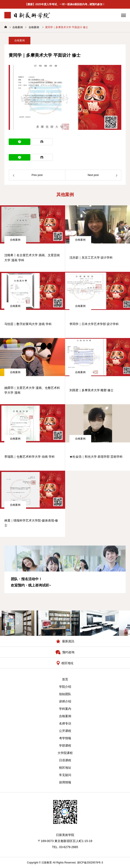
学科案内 (65, 709)
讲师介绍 (65, 701)
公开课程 (65, 731)
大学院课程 (65, 753)
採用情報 (65, 782)
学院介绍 (65, 687)
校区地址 (65, 768)
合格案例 (20, 41)
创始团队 (65, 694)
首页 (65, 679)
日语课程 (65, 760)
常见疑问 (65, 775)
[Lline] (20, 142)
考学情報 (65, 738)
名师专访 (65, 723)
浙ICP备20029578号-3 (90, 863)
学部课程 (65, 746)
